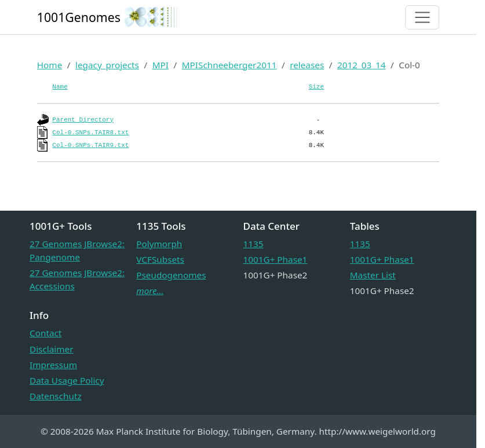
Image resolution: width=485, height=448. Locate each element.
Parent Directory (83, 120)
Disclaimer (52, 349)
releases (307, 65)
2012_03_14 (362, 65)
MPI (161, 65)
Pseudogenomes (171, 275)
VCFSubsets (160, 259)
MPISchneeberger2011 (229, 65)
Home (50, 65)
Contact (45, 333)
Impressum (53, 365)
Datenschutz (56, 396)
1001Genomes (79, 17)
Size (316, 87)
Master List (373, 275)
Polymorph (159, 244)
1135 (254, 244)
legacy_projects (107, 65)
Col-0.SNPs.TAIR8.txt (90, 133)
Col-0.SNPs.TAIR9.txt (90, 145)
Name (60, 87)
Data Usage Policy (67, 380)
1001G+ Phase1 (276, 259)
